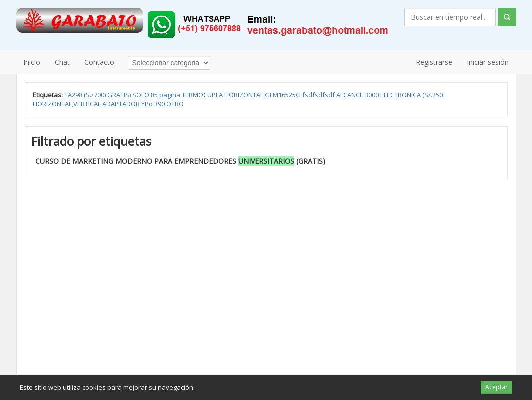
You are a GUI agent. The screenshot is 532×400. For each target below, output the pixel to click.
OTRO (175, 104)
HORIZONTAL (245, 95)
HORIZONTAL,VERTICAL (68, 104)
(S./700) (96, 95)
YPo (148, 104)
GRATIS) (120, 95)
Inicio (32, 62)
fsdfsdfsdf (319, 95)
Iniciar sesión (488, 62)
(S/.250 (432, 95)
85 (155, 95)
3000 (372, 95)
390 (160, 104)
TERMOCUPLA (203, 95)
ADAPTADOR (122, 104)
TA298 (74, 95)
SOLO (142, 95)
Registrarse (434, 62)
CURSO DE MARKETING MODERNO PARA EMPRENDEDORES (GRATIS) (180, 161)
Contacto (99, 62)
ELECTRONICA (401, 95)
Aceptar (496, 387)
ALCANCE (350, 95)
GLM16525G (283, 95)
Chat (62, 62)
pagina (171, 95)
